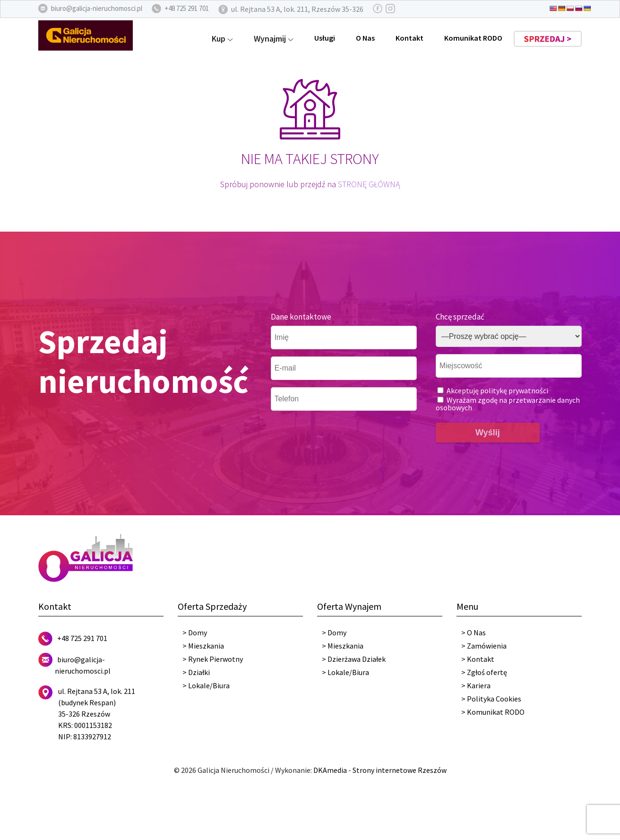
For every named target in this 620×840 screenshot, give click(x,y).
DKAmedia (330, 770)
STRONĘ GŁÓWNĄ (369, 184)
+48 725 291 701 (82, 638)
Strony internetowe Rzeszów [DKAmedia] (400, 770)
